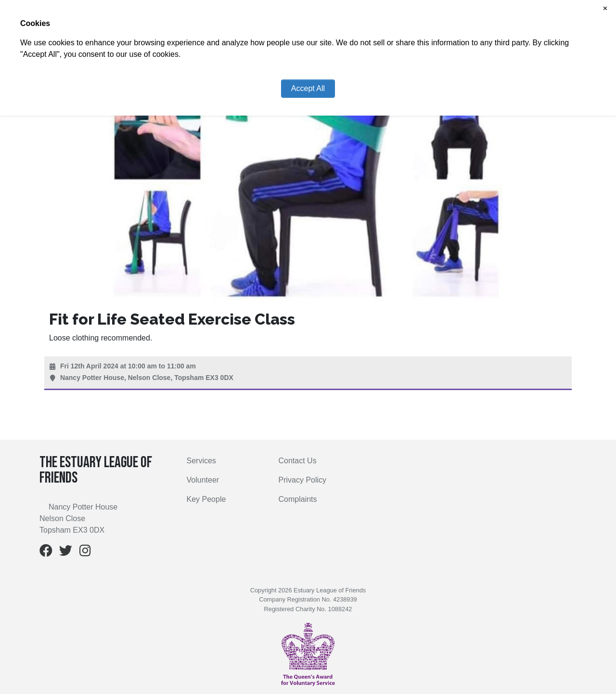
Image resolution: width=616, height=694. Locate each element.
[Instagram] (85, 553)
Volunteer (203, 480)
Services (201, 461)
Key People (206, 499)
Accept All (308, 88)
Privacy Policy (303, 480)
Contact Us (298, 461)
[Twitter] (66, 553)
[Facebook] (46, 553)
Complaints (298, 499)
